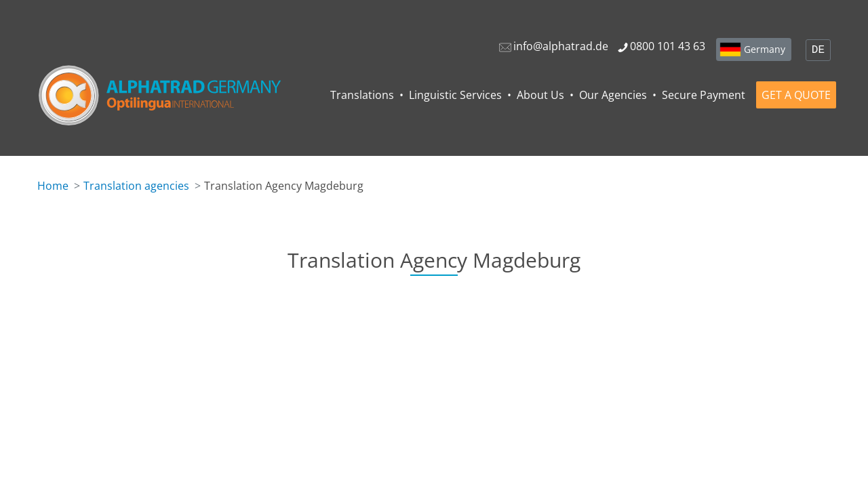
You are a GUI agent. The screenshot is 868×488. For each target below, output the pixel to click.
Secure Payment (704, 95)
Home (53, 186)
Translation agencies (136, 186)
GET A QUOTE (796, 95)
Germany (765, 49)
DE (818, 50)
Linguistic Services (455, 95)
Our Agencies (613, 95)
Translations (362, 95)
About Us (540, 95)
